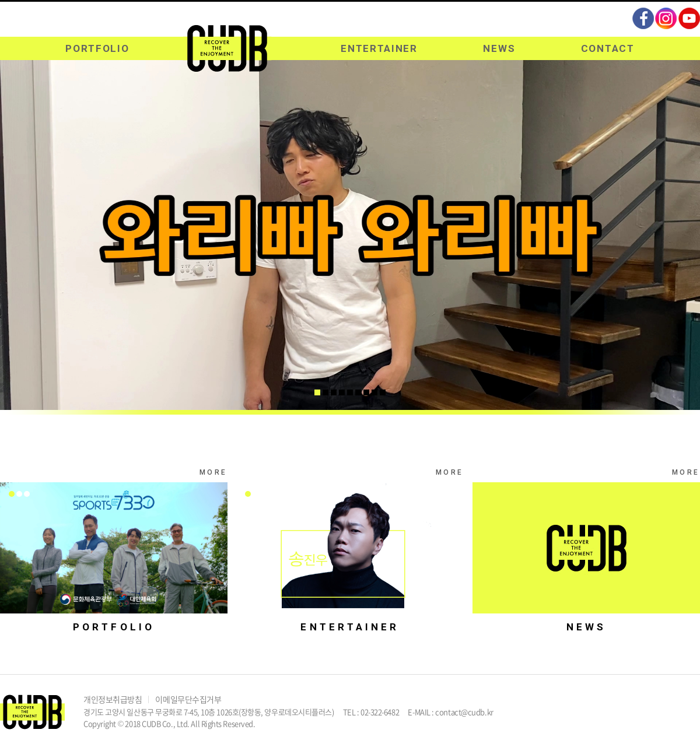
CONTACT (608, 48)
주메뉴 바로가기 (0, 0)
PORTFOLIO (97, 48)
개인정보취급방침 (113, 699)
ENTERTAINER (379, 48)
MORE (213, 472)
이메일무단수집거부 (188, 699)
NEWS (499, 48)
